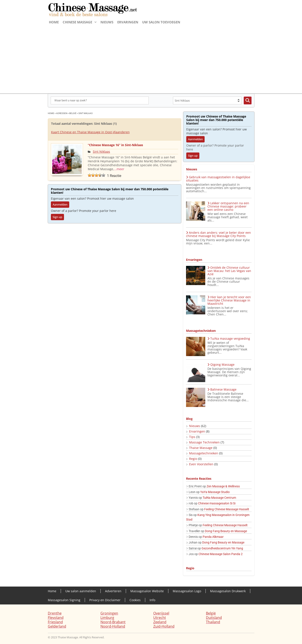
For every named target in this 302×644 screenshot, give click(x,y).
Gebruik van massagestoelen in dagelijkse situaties (218, 179)
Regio (193, 459)
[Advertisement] (151, 59)
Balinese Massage (222, 389)
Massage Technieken (204, 442)
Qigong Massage (221, 364)
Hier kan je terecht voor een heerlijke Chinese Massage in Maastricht (229, 300)
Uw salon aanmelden (81, 591)
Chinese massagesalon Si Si (217, 503)
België (73, 113)
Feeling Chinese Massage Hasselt (227, 509)
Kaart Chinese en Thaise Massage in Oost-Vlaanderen (90, 132)
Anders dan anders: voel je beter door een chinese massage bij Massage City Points (218, 234)
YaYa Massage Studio (215, 492)
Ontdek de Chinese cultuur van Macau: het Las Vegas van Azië (229, 271)
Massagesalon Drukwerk (228, 591)
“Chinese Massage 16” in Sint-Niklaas (115, 145)
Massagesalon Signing (64, 600)
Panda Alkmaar (213, 537)
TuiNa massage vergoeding (229, 338)
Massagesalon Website (147, 591)
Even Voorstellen (201, 464)
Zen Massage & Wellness (223, 486)
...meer (119, 169)
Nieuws (107, 22)
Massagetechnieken (204, 453)
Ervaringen (128, 22)
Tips (192, 437)
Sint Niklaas (101, 151)
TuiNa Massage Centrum (219, 498)
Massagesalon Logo (187, 591)
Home (54, 22)
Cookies (135, 600)
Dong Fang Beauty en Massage (226, 531)
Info (152, 600)
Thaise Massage (201, 448)
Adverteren (113, 591)
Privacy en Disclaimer (105, 600)
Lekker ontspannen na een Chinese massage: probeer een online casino (228, 206)
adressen (62, 113)
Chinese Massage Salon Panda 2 (221, 554)
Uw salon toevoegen (161, 22)
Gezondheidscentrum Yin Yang (222, 548)
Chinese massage (80, 22)
